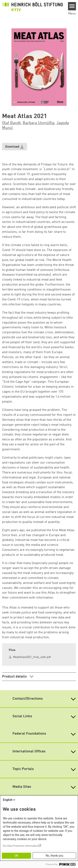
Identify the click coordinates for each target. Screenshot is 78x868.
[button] (15, 147)
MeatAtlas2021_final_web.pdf (32, 657)
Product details (15, 677)
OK (16, 856)
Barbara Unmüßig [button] (38, 123)
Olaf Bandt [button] (11, 123)
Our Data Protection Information (20, 846)
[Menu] (72, 6)
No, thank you (54, 856)
